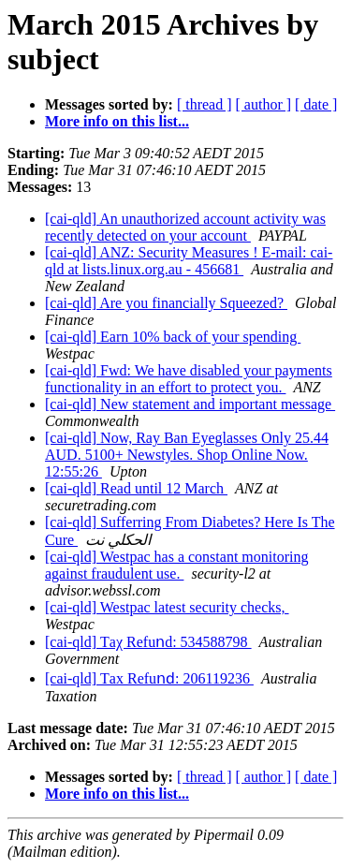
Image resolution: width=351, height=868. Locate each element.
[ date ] (316, 104)
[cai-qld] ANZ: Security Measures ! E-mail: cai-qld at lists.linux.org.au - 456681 (189, 261)
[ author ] (264, 104)
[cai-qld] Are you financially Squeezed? (166, 303)
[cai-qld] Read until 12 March (136, 488)
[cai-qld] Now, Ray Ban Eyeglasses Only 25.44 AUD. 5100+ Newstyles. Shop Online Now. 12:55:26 (187, 455)
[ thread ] (205, 104)
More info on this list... (117, 121)
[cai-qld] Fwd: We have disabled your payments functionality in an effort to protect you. (189, 379)
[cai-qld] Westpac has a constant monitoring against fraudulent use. (176, 565)
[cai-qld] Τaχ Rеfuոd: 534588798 (148, 642)
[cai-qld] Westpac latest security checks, (167, 607)
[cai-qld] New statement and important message (190, 404)
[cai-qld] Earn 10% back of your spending (173, 337)
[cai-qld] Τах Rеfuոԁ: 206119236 (149, 678)
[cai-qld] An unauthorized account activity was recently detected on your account (185, 227)
